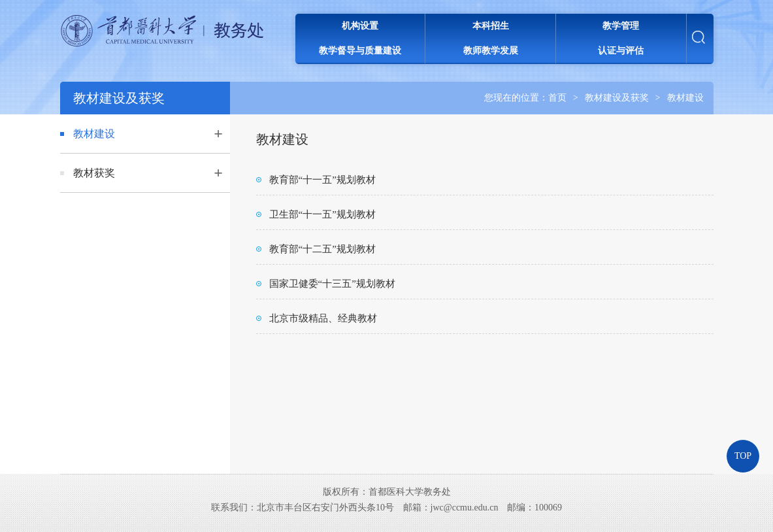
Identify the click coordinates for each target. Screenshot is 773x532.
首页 (557, 98)
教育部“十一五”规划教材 (322, 180)
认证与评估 (621, 51)
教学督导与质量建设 (360, 51)
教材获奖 (94, 173)
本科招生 (491, 26)
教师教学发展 (491, 51)
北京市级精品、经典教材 (323, 318)
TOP (743, 456)
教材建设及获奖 (617, 98)
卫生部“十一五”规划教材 (322, 214)
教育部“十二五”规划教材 (322, 249)
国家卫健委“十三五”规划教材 (332, 284)
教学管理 (621, 26)
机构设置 (360, 26)
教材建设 (685, 98)
